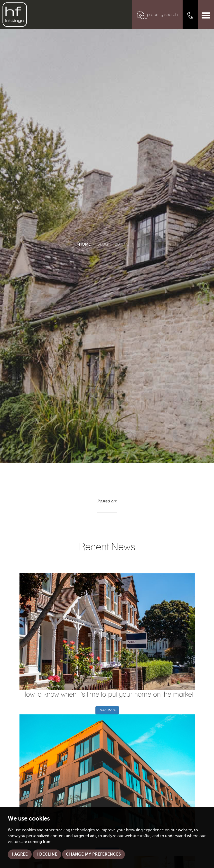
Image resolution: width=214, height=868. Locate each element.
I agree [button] (20, 854)
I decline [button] (47, 854)
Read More (107, 710)
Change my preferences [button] (93, 854)
